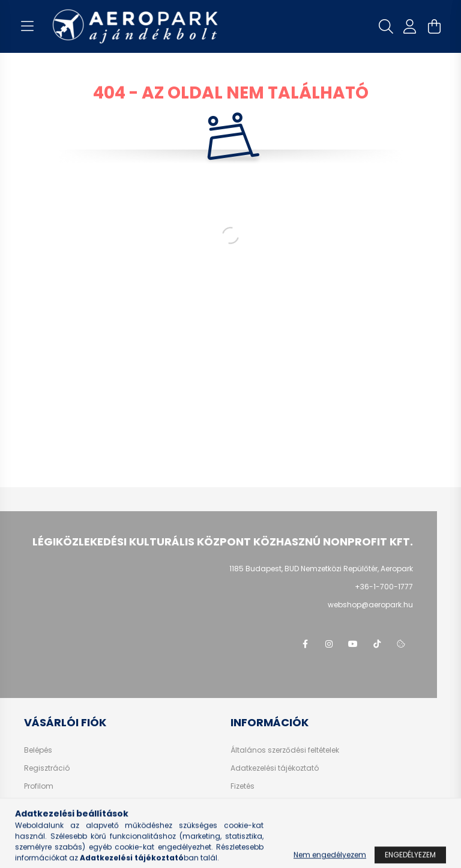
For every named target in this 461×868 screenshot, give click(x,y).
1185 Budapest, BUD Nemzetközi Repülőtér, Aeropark (321, 569)
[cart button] (434, 26)
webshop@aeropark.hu (370, 605)
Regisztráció (47, 768)
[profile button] (410, 26)
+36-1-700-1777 (384, 587)
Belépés (38, 750)
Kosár (35, 804)
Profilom (39, 786)
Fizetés (243, 786)
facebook (305, 644)
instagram (329, 644)
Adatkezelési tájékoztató (275, 768)
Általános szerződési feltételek (285, 750)
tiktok (377, 644)
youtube (353, 644)
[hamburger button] (27, 26)
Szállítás (246, 804)
